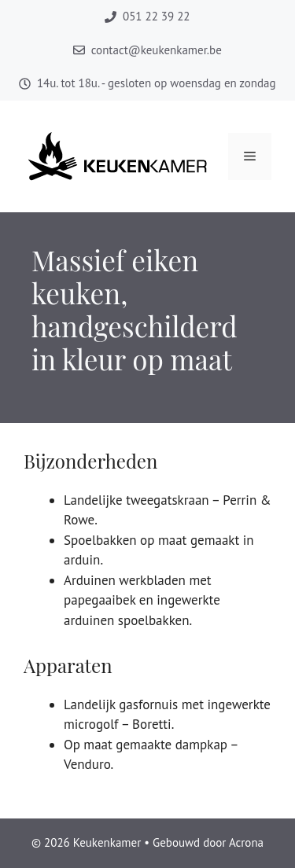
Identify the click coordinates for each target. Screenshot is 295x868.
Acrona (246, 842)
